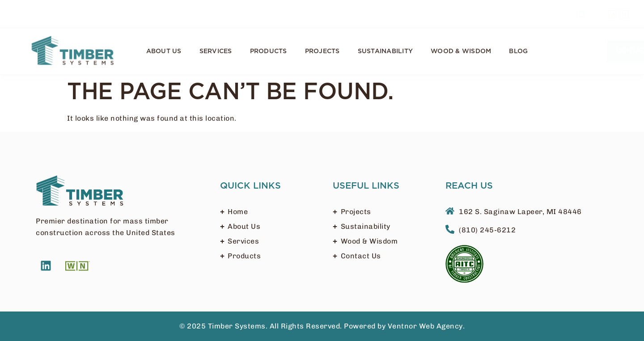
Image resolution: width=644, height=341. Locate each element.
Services (216, 51)
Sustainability (386, 51)
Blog (518, 51)
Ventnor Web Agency (425, 326)
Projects (322, 51)
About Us (164, 51)
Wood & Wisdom (461, 51)
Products (269, 51)
